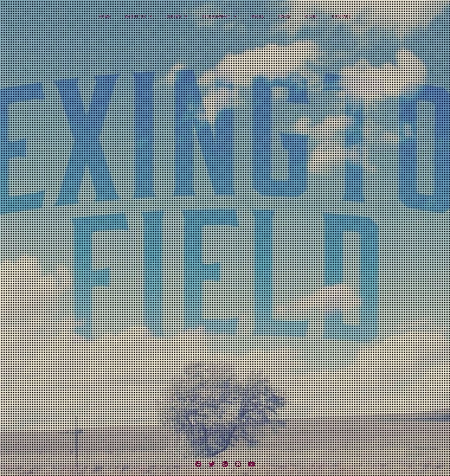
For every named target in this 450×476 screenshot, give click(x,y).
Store (311, 17)
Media (258, 17)
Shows (174, 17)
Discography (216, 17)
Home (105, 17)
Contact (342, 17)
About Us (136, 17)
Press (284, 17)
